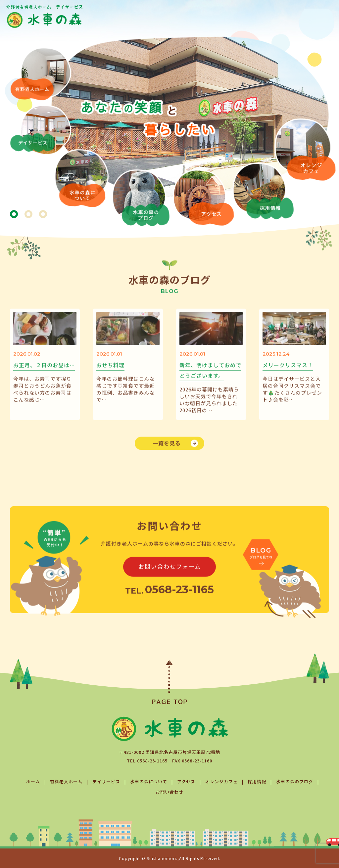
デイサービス (106, 781)
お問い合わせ (169, 792)
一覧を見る (167, 452)
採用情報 (257, 781)
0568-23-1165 (152, 761)
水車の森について (149, 781)
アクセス (186, 781)
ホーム (33, 781)
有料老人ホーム (66, 781)
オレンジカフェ (221, 781)
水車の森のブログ (295, 781)
